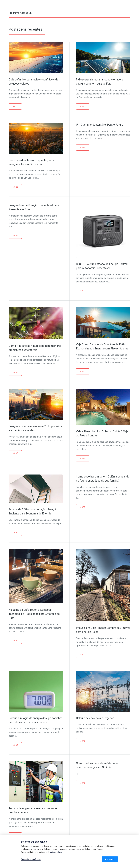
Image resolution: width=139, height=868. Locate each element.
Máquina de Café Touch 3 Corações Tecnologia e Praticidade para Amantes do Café (34, 614)
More (15, 106)
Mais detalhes (56, 852)
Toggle (6, 6)
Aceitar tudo (110, 859)
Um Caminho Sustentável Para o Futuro (100, 125)
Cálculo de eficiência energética (95, 718)
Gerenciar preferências (31, 859)
